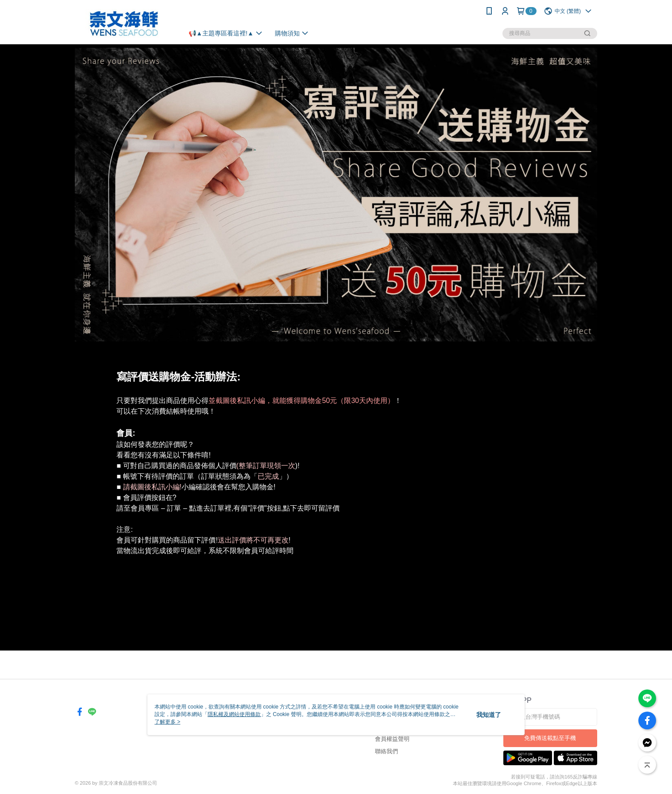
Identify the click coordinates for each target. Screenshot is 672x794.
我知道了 (489, 715)
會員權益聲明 (392, 739)
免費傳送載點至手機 (550, 738)
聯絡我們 (386, 751)
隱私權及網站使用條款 (234, 714)
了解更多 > (167, 722)
